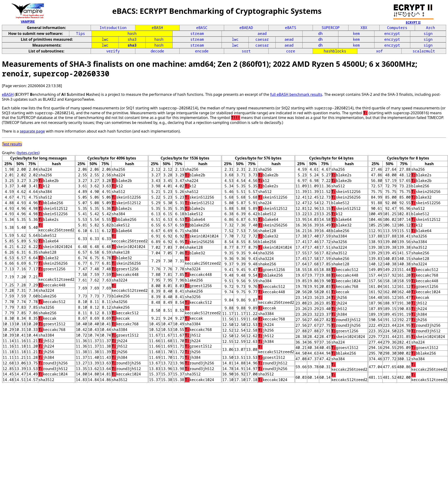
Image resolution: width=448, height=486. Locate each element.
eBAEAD (246, 28)
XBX (364, 28)
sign (428, 33)
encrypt (392, 33)
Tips (80, 33)
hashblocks (335, 51)
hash (132, 33)
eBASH (157, 28)
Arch (430, 28)
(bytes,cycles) (28, 153)
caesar (262, 39)
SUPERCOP (331, 28)
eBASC (202, 28)
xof (380, 51)
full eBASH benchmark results (296, 94)
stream (197, 33)
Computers (397, 28)
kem (356, 33)
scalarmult (424, 51)
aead (262, 33)
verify (113, 51)
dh (320, 33)
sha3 (132, 39)
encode (202, 51)
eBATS (291, 28)
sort (246, 51)
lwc (105, 39)
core (291, 51)
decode (157, 51)
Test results (12, 144)
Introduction (113, 28)
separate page (32, 131)
